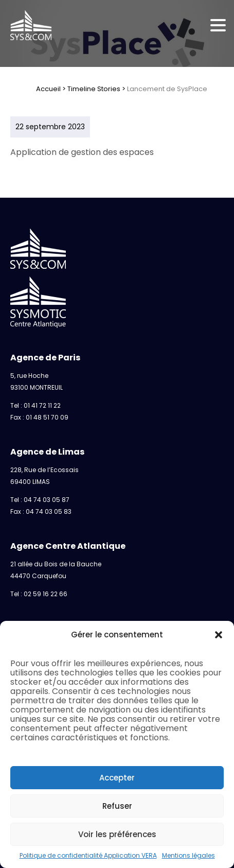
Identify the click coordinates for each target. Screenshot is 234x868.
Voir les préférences (117, 834)
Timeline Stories (94, 89)
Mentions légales (188, 855)
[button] (219, 635)
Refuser (117, 806)
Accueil (48, 89)
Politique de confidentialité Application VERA (88, 855)
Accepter (117, 778)
